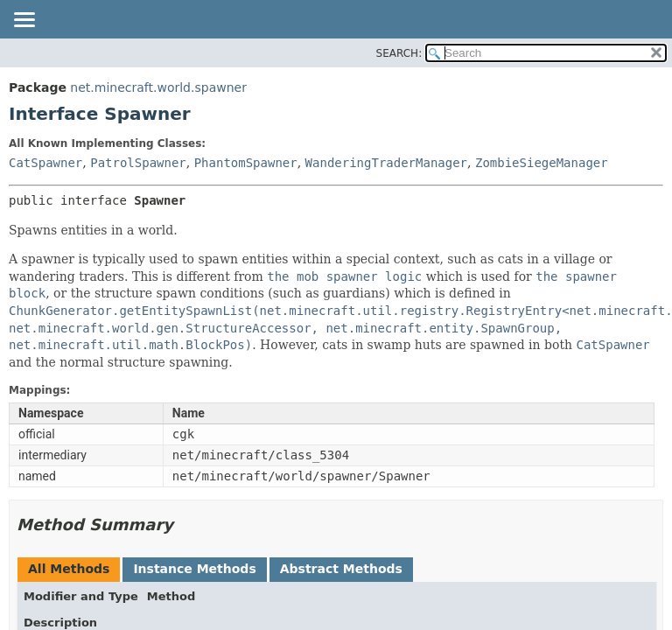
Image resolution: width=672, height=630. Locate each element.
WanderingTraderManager (386, 163)
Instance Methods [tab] (194, 569)
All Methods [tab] (69, 569)
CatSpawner (45, 163)
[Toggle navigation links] (24, 21)
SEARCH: (399, 53)
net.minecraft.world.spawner (158, 87)
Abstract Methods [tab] (341, 569)
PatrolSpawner (138, 163)
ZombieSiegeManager (542, 163)
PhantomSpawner (246, 163)
